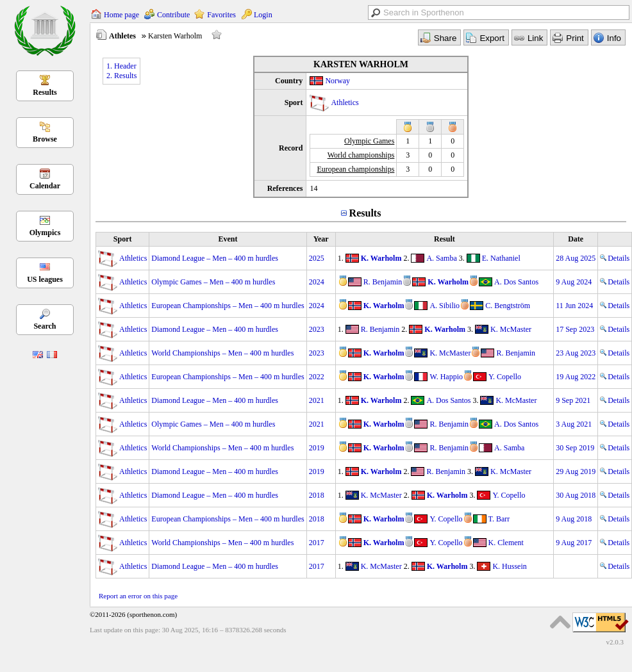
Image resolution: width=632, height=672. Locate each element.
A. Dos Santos (516, 282)
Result (445, 239)
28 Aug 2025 (576, 258)
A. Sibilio (445, 306)
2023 (317, 329)
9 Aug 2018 (574, 519)
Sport (123, 239)
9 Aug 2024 (574, 282)
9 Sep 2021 (573, 400)
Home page (121, 15)
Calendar (45, 186)
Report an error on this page (138, 596)
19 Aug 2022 (576, 377)
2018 (317, 495)
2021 (317, 400)
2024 (317, 282)
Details (615, 258)
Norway (337, 81)
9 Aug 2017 (574, 543)
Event (228, 239)
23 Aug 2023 (576, 353)
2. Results (121, 76)
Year (321, 239)
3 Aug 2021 (574, 424)
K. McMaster (511, 329)
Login (263, 15)
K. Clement (506, 543)
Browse (45, 139)
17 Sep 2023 (575, 329)
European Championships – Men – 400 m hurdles (228, 306)
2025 (317, 258)
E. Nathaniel (501, 258)
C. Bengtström (508, 306)
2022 (317, 377)
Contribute (173, 15)
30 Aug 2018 (576, 495)
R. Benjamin (383, 282)
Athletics (345, 102)
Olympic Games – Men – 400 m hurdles (213, 282)
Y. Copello (505, 377)
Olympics (45, 233)
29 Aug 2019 (576, 471)
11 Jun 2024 (574, 306)
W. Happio (446, 377)
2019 (317, 448)
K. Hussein (509, 566)
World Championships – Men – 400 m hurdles (222, 353)
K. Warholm (381, 258)
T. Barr (499, 519)
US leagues (45, 279)
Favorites (221, 15)
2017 (317, 543)
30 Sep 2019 (575, 448)
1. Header (121, 66)
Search (45, 326)
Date (576, 239)
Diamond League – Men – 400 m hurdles (215, 258)
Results (45, 92)
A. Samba (441, 258)
